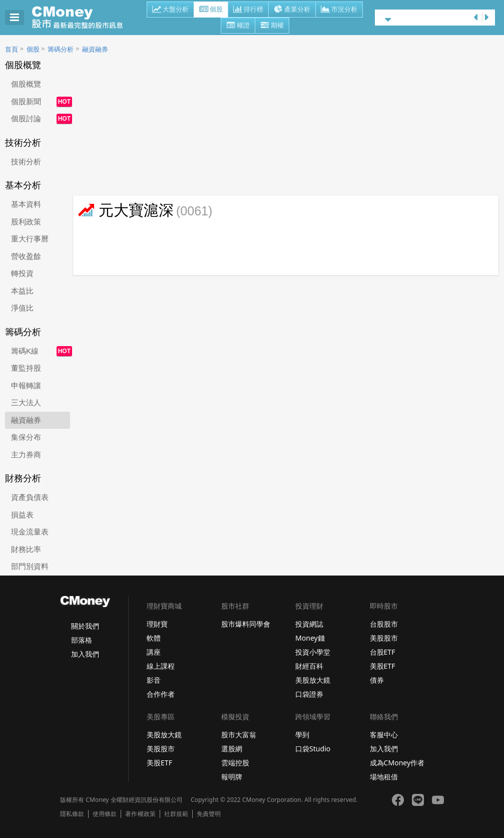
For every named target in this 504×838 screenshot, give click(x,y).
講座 (154, 652)
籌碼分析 (61, 49)
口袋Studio (313, 749)
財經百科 (309, 666)
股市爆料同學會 (246, 624)
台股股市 (384, 624)
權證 (238, 26)
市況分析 (339, 10)
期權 (272, 26)
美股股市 (384, 638)
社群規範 (176, 814)
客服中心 (384, 735)
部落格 (82, 640)
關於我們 (85, 626)
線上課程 (161, 666)
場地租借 (384, 777)
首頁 (12, 49)
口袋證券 (309, 694)
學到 (302, 735)
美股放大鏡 (313, 680)
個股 (211, 10)
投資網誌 (309, 624)
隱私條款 (72, 814)
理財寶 (157, 624)
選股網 (232, 749)
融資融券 (95, 49)
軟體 (154, 638)
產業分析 (292, 10)
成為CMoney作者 (397, 763)
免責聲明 (209, 814)
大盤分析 (170, 10)
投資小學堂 (313, 652)
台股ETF (383, 652)
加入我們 (85, 654)
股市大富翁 (239, 735)
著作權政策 (140, 814)
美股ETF (383, 666)
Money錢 (310, 638)
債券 (377, 680)
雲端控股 (235, 763)
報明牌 (232, 777)
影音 (154, 680)
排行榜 (248, 10)
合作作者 (161, 694)
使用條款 (105, 814)
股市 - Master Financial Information (83, 18)
